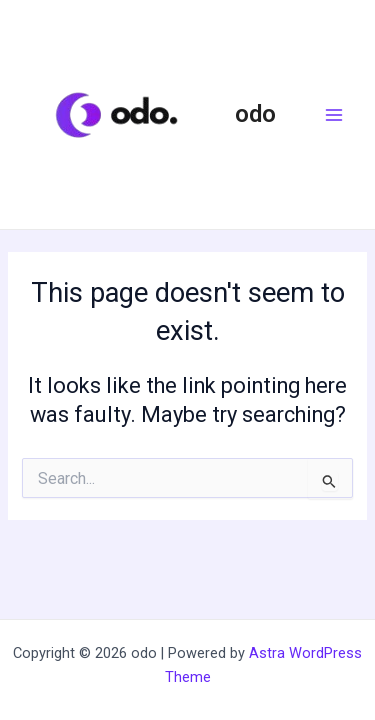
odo (255, 114)
